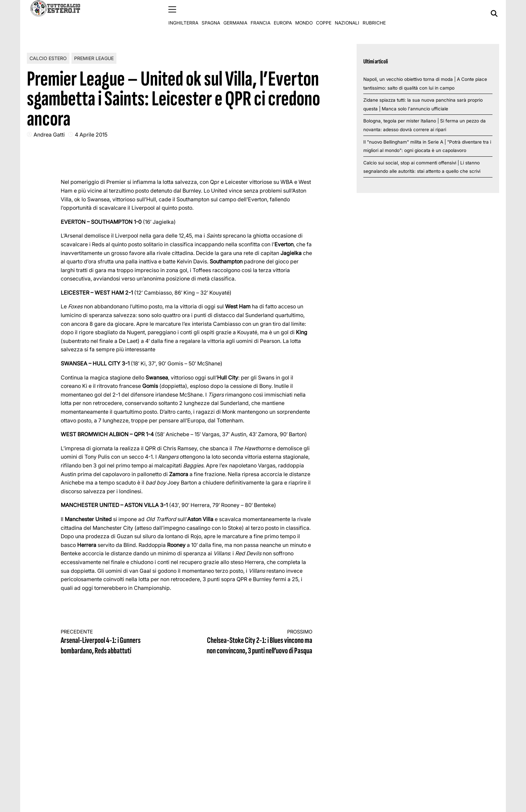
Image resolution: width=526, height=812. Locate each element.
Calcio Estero (48, 58)
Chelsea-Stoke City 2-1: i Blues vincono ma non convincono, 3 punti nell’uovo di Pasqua (256, 642)
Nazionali (347, 13)
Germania (235, 13)
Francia (260, 13)
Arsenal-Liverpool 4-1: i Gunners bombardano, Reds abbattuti (117, 642)
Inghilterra (183, 13)
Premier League (94, 58)
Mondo (304, 13)
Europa (283, 13)
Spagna (211, 13)
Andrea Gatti (49, 134)
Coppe (324, 13)
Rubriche (374, 13)
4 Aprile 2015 (91, 134)
